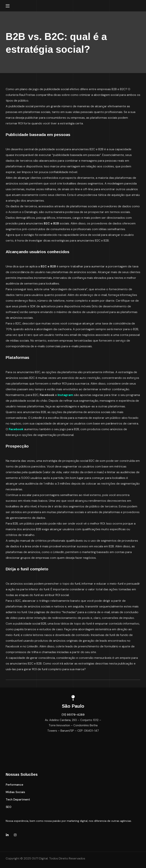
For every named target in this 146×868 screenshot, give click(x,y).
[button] (14, 785)
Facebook (16, 429)
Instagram (65, 395)
